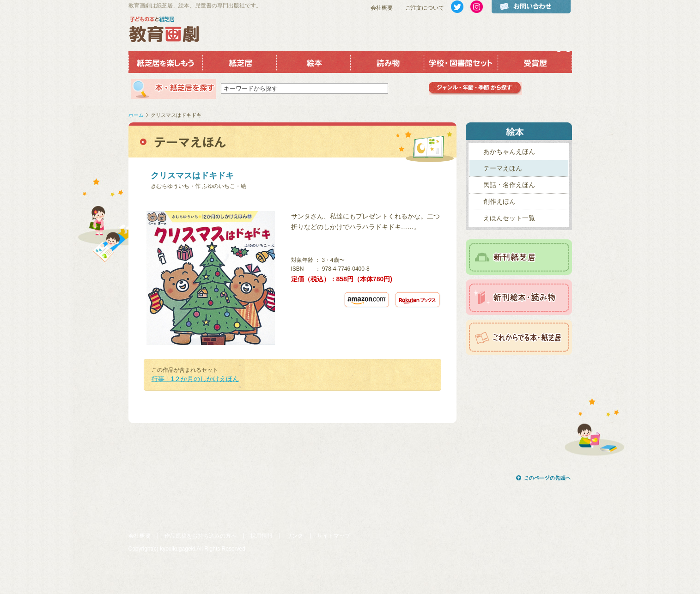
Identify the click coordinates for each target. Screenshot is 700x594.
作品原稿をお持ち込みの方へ (201, 536)
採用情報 (262, 536)
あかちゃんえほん (509, 152)
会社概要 (382, 8)
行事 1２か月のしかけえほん (195, 379)
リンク (295, 536)
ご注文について (425, 8)
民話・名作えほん (509, 185)
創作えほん (499, 201)
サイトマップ (334, 536)
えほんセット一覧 (509, 218)
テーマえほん (503, 168)
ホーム (136, 115)
